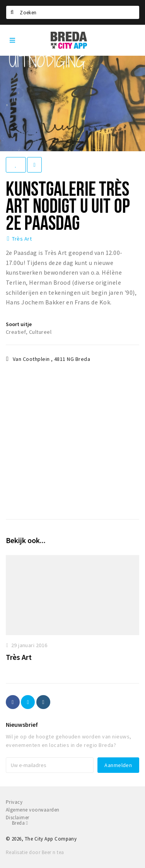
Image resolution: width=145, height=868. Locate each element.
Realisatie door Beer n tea (35, 852)
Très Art (22, 239)
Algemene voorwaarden (33, 810)
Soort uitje (19, 324)
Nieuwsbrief (22, 724)
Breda (20, 823)
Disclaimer (18, 818)
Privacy (14, 802)
